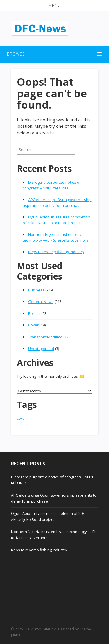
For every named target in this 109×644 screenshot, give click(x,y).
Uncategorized (41, 349)
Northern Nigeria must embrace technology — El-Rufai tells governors (56, 237)
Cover (33, 325)
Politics (34, 313)
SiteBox (49, 629)
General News (41, 302)
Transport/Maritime (45, 337)
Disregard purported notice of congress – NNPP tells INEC (52, 185)
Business (36, 290)
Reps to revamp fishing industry (56, 252)
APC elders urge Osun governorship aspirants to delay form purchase (57, 202)
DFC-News (32, 629)
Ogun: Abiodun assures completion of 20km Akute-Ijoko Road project (56, 220)
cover (22, 418)
